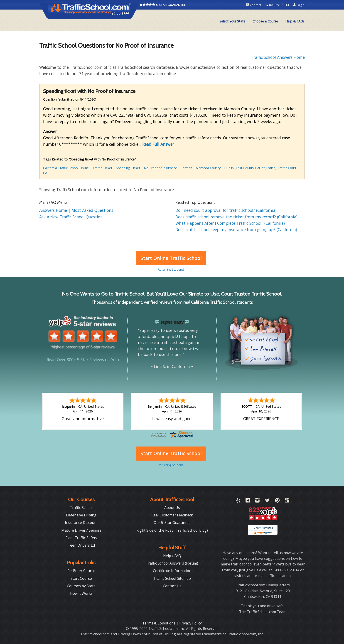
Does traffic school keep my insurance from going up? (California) (236, 229)
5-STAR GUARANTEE (163, 5)
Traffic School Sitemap (172, 578)
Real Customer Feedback (172, 515)
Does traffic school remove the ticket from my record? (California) (236, 217)
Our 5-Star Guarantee (172, 523)
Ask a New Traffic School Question (71, 217)
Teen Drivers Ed (81, 545)
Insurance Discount (81, 523)
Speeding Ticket (128, 168)
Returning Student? (171, 269)
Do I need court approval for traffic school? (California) (226, 210)
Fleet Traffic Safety (81, 538)
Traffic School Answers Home (278, 57)
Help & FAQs (295, 21)
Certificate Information (172, 571)
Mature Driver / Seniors (81, 530)
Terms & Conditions (159, 623)
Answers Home (54, 210)
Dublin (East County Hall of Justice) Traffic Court (260, 168)
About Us (172, 508)
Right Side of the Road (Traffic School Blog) (172, 530)
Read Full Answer (158, 144)
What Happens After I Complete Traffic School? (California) (230, 223)
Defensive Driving (81, 515)
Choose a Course (265, 21)
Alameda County (208, 168)
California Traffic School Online (66, 168)
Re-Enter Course (81, 571)
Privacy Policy (190, 623)
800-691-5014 (278, 5)
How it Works (81, 593)
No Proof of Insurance (160, 168)
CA (45, 173)
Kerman (186, 168)
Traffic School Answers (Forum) (172, 563)
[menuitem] (232, 21)
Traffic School (81, 508)
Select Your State (232, 21)
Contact (254, 5)
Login (299, 5)
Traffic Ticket (102, 168)
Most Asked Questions (92, 210)
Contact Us (172, 586)
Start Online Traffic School (171, 258)
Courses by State (81, 586)
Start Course (81, 578)
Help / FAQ (172, 556)
